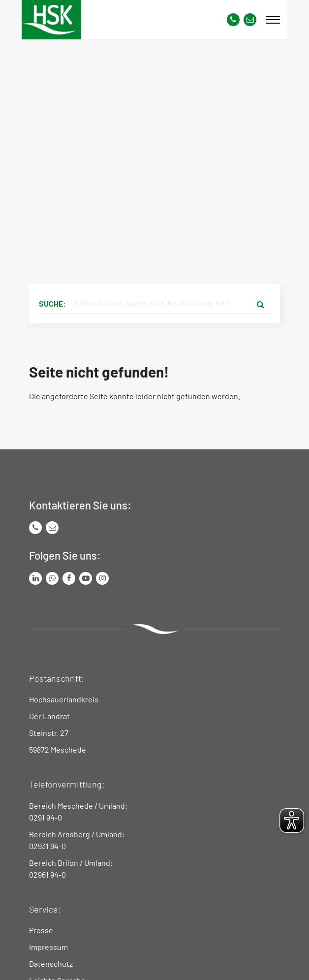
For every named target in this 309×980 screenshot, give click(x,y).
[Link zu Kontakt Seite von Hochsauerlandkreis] (250, 20)
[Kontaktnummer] (233, 20)
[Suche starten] (260, 304)
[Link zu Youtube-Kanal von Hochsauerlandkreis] (86, 578)
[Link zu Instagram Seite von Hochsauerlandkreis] (102, 578)
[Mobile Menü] (273, 20)
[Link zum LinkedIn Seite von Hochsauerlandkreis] (35, 578)
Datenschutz (51, 964)
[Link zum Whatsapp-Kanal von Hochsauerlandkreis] (52, 578)
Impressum (48, 947)
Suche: (52, 303)
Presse (41, 930)
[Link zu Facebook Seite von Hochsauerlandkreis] (69, 578)
